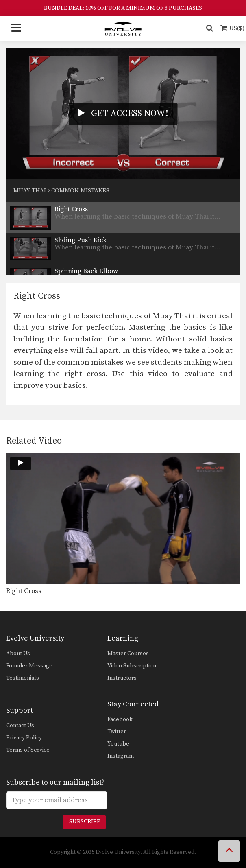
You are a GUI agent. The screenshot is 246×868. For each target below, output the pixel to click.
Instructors (122, 678)
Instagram (121, 756)
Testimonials (23, 678)
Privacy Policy (24, 738)
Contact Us (20, 726)
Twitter (117, 732)
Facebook (120, 719)
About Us (18, 654)
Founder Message (29, 666)
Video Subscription (132, 666)
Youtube (118, 744)
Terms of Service (28, 750)
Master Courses (128, 654)
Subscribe (85, 822)
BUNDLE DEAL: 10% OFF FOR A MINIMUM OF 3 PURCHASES (123, 8)
